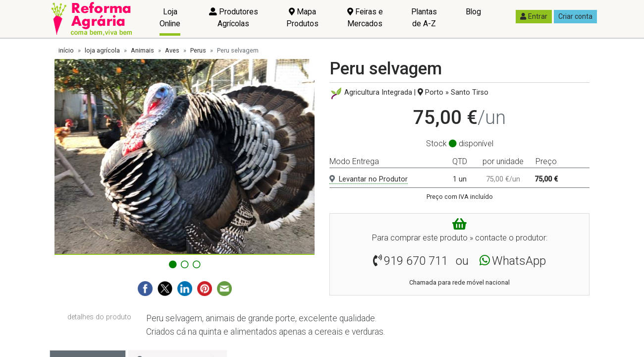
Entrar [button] (534, 16)
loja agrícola (102, 50)
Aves (172, 50)
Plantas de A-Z (424, 18)
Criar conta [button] (575, 16)
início (66, 50)
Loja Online (170, 18)
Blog (473, 12)
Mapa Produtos (302, 18)
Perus (198, 50)
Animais (142, 50)
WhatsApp (519, 261)
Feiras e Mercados (365, 18)
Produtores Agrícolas (234, 18)
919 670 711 (416, 261)
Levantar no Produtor (369, 179)
